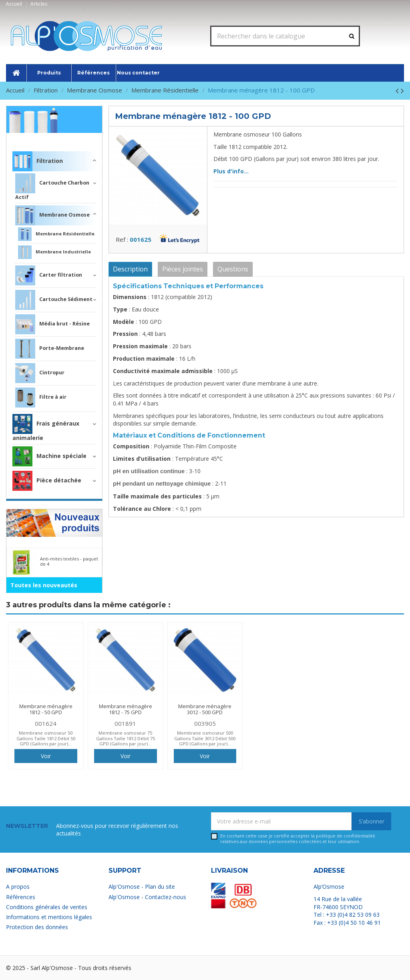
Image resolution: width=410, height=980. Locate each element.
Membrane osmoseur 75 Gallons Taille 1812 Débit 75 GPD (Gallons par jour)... (126, 738)
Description (130, 269)
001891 (125, 723)
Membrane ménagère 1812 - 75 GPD (126, 709)
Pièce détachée (47, 481)
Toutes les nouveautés (44, 585)
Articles (39, 4)
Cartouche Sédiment (54, 300)
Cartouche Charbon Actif (52, 187)
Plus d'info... (231, 171)
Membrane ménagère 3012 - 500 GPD (205, 709)
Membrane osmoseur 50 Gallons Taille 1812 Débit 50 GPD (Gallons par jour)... (46, 738)
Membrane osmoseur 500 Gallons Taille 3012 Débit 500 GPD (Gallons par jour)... (205, 738)
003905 (205, 723)
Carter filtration (49, 275)
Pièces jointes (183, 269)
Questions (233, 269)
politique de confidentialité (346, 836)
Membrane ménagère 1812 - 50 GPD (46, 709)
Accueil (15, 4)
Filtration (82, 138)
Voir (46, 756)
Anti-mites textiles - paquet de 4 (69, 561)
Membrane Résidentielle (56, 234)
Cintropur (40, 373)
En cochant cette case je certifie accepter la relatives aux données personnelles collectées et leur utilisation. (298, 838)
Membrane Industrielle (54, 252)
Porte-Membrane (50, 349)
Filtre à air (41, 398)
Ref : (122, 239)
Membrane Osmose (52, 215)
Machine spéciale (49, 456)
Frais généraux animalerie (46, 428)
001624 (46, 723)
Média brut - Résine (52, 324)
